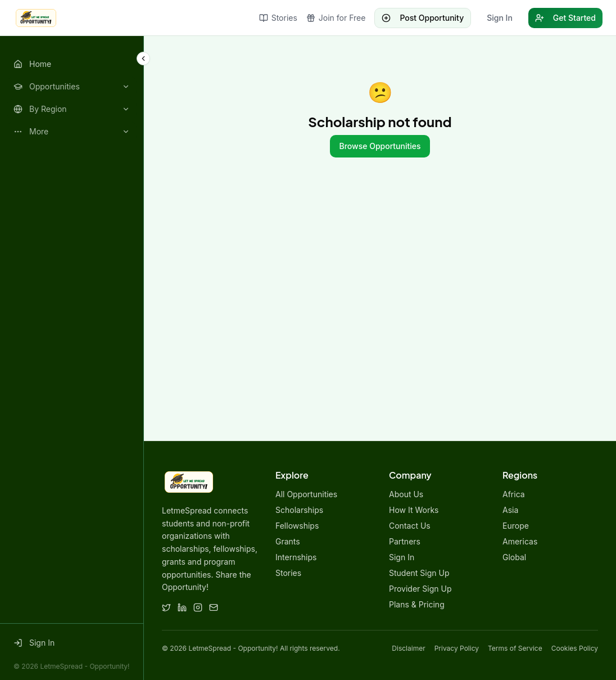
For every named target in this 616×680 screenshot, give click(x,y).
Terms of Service (515, 648)
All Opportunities (306, 494)
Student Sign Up (419, 573)
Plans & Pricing (417, 604)
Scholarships (299, 510)
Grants (288, 541)
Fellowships (297, 526)
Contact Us (410, 526)
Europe (516, 526)
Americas (520, 541)
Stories (278, 18)
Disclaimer (408, 648)
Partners (405, 541)
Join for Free (336, 18)
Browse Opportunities (380, 146)
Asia (510, 510)
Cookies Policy (575, 648)
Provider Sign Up (420, 589)
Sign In (500, 18)
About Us (406, 494)
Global (514, 557)
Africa (514, 494)
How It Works (414, 510)
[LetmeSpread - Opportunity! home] (36, 18)
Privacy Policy (457, 648)
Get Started (565, 18)
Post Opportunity (423, 18)
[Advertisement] (380, 287)
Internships (296, 557)
